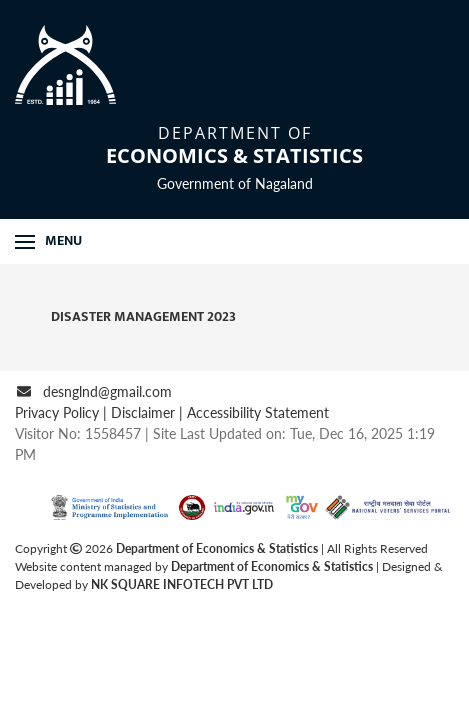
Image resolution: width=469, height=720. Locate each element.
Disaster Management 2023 (131, 316)
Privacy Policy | (63, 412)
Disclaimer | (149, 412)
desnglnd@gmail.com (107, 391)
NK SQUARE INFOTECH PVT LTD (182, 584)
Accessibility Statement (258, 412)
